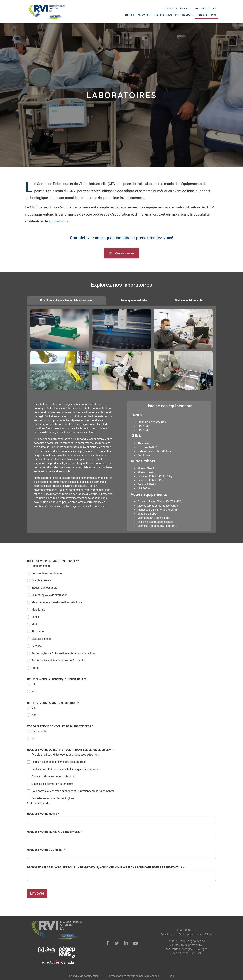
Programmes (184, 15)
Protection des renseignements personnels (134, 976)
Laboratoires (206, 15)
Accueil (130, 15)
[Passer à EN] (215, 8)
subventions (58, 221)
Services (144, 15)
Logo (171, 976)
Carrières (186, 8)
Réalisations (163, 15)
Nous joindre (202, 8)
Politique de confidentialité (85, 976)
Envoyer (37, 893)
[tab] (66, 300)
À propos (172, 8)
